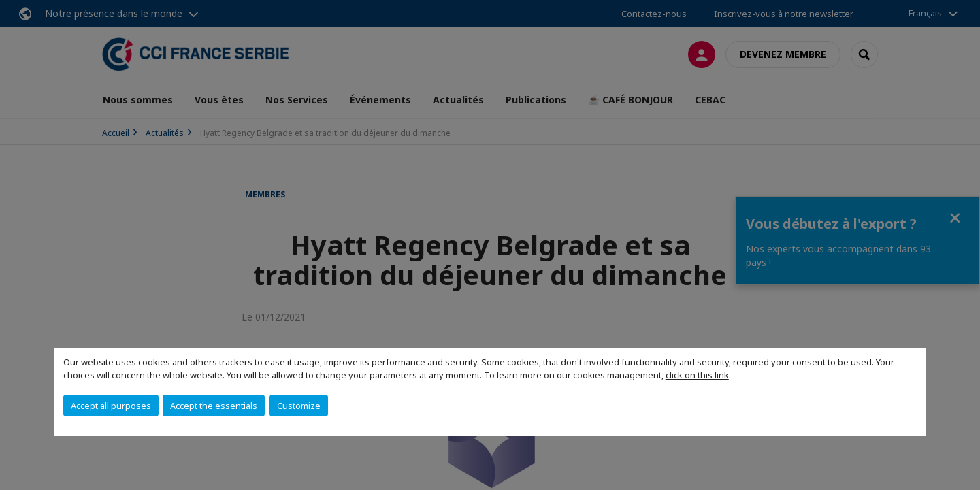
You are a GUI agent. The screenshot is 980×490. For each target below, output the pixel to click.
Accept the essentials (214, 406)
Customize (299, 406)
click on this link (697, 375)
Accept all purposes (111, 406)
